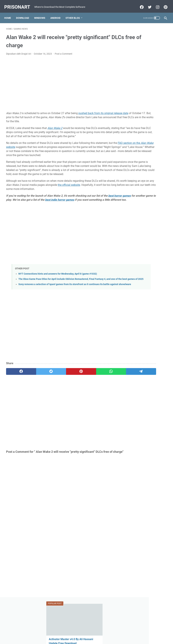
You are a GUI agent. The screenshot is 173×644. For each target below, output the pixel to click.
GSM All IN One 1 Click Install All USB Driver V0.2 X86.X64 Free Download (146, 107)
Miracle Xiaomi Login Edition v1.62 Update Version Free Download (145, 265)
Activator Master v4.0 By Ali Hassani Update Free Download (145, 62)
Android (57, 18)
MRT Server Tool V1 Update (145, 172)
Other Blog (75, 18)
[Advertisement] (60, 85)
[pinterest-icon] (163, 6)
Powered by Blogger (81, 639)
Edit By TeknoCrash (102, 639)
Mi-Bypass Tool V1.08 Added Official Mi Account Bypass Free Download (146, 192)
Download (24, 18)
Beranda (87, 632)
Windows (42, 18)
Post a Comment (64, 55)
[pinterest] (60, 401)
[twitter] (38, 401)
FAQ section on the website (33, 153)
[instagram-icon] (155, 6)
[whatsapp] (81, 401)
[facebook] (17, 401)
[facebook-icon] (139, 6)
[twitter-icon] (147, 6)
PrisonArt (19, 3)
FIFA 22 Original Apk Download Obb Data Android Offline (145, 131)
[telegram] (103, 401)
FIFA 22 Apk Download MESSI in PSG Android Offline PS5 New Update (146, 216)
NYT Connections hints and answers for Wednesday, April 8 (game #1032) (58, 296)
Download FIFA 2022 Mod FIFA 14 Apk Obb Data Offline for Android (146, 241)
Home (9, 18)
